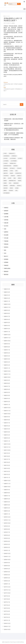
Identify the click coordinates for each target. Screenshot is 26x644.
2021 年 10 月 (7, 450)
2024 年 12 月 (7, 335)
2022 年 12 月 (7, 408)
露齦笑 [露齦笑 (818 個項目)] (5, 190)
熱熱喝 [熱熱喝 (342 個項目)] (11, 173)
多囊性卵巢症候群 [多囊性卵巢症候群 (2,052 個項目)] (7, 166)
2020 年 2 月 (7, 511)
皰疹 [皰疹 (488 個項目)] (5, 178)
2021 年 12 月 (7, 444)
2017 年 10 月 (7, 593)
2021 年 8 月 (7, 456)
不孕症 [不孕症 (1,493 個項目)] (5, 153)
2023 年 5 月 (7, 392)
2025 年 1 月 (7, 332)
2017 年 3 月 (7, 614)
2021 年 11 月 (7, 447)
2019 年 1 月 (7, 550)
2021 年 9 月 (7, 453)
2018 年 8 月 (7, 566)
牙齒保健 (6, 241)
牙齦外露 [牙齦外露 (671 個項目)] (13, 176)
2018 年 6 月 (7, 569)
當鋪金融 (6, 244)
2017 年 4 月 (7, 611)
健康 (6, 3)
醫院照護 (6, 275)
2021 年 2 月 (7, 474)
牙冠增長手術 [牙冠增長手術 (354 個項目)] (18, 173)
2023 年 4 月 (7, 395)
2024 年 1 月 (7, 368)
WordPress (22, 642)
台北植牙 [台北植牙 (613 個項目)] (6, 163)
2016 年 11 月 (7, 626)
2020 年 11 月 (7, 484)
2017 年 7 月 (7, 602)
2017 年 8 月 (7, 599)
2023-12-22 (7, 16)
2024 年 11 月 (7, 338)
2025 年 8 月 (7, 313)
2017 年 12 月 (7, 587)
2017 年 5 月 (7, 608)
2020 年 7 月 (7, 496)
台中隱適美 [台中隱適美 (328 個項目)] (6, 161)
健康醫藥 (13, 23)
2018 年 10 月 (7, 560)
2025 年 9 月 (7, 310)
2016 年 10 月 (7, 629)
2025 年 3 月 (7, 329)
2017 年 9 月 (7, 596)
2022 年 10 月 (7, 414)
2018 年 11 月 (7, 557)
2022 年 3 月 (7, 435)
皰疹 (5, 250)
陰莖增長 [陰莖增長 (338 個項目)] (6, 188)
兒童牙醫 (6, 217)
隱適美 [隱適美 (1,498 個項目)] (11, 188)
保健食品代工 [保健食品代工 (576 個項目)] (12, 153)
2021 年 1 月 (7, 478)
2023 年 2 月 (7, 402)
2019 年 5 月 (7, 538)
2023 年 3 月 (7, 399)
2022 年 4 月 (7, 432)
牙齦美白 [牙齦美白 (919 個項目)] (19, 176)
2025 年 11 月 (7, 307)
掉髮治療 (6, 223)
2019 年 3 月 (7, 544)
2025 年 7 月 (7, 316)
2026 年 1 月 (7, 301)
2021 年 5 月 (7, 465)
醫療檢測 (6, 271)
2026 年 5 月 (7, 289)
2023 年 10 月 (7, 377)
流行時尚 (6, 226)
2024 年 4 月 (7, 359)
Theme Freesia (13, 642)
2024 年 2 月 (7, 365)
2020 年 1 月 (7, 514)
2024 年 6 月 (7, 353)
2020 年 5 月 (7, 502)
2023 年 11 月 (7, 374)
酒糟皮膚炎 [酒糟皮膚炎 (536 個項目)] (12, 186)
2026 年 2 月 (7, 298)
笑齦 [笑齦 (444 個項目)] (15, 178)
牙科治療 (6, 238)
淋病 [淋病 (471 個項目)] (16, 171)
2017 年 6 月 (7, 605)
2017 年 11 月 (7, 590)
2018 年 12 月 (7, 554)
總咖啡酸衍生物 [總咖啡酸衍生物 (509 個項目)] (12, 181)
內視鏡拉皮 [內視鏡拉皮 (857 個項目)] (14, 156)
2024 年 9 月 (7, 344)
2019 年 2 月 (7, 547)
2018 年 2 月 (7, 581)
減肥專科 (6, 232)
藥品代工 (6, 256)
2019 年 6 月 (7, 535)
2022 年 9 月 (7, 417)
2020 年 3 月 (7, 508)
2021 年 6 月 (7, 462)
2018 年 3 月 (7, 578)
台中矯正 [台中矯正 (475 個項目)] (20, 158)
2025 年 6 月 (7, 319)
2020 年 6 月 (7, 499)
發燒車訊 (6, 247)
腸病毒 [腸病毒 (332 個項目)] (20, 181)
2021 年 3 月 (7, 471)
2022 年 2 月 (7, 438)
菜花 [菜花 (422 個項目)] (10, 183)
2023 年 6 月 (7, 389)
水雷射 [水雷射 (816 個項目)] (11, 171)
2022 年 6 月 (7, 426)
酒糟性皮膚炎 (7, 268)
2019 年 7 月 (7, 532)
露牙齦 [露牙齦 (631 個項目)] (17, 188)
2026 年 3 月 (7, 295)
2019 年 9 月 (7, 526)
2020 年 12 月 (7, 481)
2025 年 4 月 (7, 326)
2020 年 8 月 (7, 493)
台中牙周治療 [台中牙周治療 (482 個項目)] (13, 158)
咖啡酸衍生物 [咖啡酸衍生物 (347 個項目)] (13, 163)
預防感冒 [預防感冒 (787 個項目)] (11, 190)
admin (8, 23)
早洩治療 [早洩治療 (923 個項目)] (19, 168)
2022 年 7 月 (7, 423)
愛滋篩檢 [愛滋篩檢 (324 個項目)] (6, 168)
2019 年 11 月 (7, 520)
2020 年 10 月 (7, 487)
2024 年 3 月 (7, 362)
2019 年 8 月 (7, 529)
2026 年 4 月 (7, 292)
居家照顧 (6, 220)
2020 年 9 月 (7, 490)
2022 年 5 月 (7, 429)
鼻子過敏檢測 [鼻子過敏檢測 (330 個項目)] (6, 193)
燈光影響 (6, 235)
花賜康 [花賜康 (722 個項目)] (5, 183)
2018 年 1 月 (7, 584)
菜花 (5, 253)
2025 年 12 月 (7, 304)
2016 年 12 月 (7, 623)
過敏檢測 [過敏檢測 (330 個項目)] (6, 186)
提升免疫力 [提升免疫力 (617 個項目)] (12, 168)
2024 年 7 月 (7, 350)
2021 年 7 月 (7, 459)
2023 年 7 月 (7, 386)
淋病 (5, 229)
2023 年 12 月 (7, 371)
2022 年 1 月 (7, 441)
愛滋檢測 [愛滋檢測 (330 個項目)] (15, 166)
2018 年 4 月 (7, 575)
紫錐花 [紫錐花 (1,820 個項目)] (20, 178)
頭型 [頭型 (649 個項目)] (16, 190)
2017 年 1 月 (7, 620)
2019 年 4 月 (7, 541)
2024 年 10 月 (7, 341)
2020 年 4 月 (7, 505)
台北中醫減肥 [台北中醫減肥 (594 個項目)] (14, 161)
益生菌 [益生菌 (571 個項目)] (10, 178)
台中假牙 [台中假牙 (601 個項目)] (6, 158)
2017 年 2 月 (7, 617)
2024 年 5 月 (7, 356)
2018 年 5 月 (7, 572)
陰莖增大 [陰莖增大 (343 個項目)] (19, 186)
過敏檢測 (6, 265)
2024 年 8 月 (7, 347)
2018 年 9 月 (7, 563)
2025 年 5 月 (7, 323)
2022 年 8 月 (7, 420)
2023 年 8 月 (7, 383)
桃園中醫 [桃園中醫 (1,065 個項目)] (6, 171)
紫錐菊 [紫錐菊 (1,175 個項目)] (5, 181)
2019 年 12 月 (7, 517)
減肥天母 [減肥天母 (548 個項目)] (6, 173)
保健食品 (6, 208)
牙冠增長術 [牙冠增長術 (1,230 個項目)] (6, 176)
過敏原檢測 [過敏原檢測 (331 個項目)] (16, 183)
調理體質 (6, 259)
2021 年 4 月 (7, 468)
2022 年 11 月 (7, 411)
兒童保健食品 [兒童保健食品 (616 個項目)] (6, 156)
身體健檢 (6, 262)
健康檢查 (6, 211)
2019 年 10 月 (7, 523)
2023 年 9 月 (7, 380)
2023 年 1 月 (7, 405)
